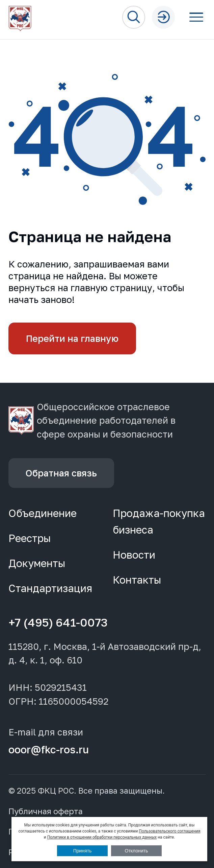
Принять (83, 851)
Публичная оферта (46, 811)
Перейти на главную (72, 338)
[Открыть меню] (196, 17)
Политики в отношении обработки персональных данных (102, 837)
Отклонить (137, 851)
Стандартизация (50, 588)
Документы (37, 563)
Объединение (43, 513)
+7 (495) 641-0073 (58, 622)
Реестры (30, 538)
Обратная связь (61, 473)
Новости (134, 555)
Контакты (137, 580)
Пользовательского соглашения (169, 831)
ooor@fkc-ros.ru (49, 749)
